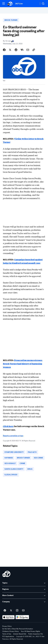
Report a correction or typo (13, 436)
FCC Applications (8, 636)
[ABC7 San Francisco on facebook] (5, 611)
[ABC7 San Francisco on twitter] (11, 611)
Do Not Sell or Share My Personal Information (18, 629)
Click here (8, 426)
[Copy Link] (34, 50)
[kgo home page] (6, 574)
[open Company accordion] (24, 602)
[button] (4, 3)
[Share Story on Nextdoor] (22, 50)
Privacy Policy (7, 626)
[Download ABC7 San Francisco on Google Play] (22, 617)
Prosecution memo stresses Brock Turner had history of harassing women (23, 364)
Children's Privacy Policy (11, 631)
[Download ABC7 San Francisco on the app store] (8, 617)
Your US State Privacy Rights (30, 631)
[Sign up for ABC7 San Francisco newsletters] (23, 611)
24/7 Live (19, 4)
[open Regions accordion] (24, 589)
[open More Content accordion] (24, 596)
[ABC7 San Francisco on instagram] (17, 611)
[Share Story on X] (10, 50)
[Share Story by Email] (28, 50)
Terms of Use (7, 634)
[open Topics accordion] (24, 583)
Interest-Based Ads (20, 634)
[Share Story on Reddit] (16, 50)
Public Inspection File (36, 634)
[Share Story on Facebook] (4, 50)
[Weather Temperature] (35, 4)
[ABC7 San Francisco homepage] (10, 4)
